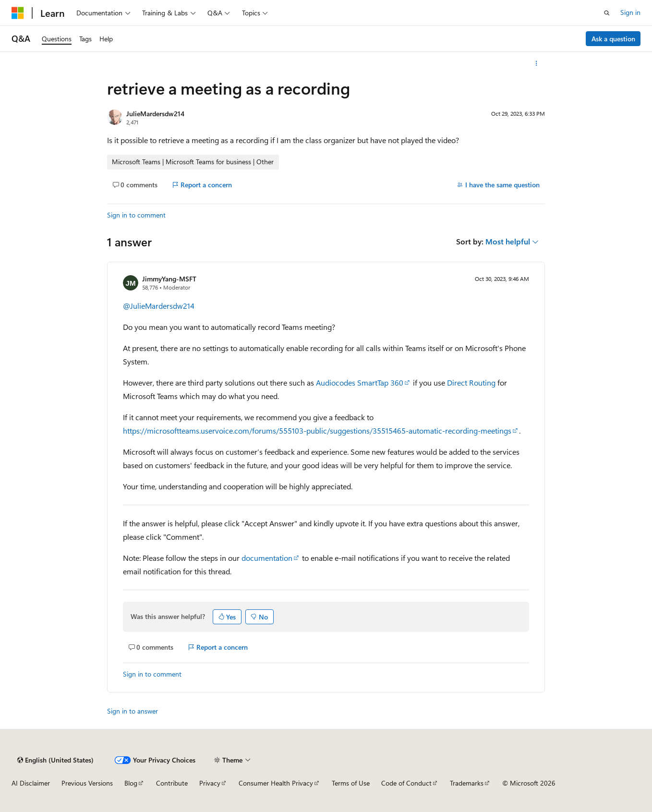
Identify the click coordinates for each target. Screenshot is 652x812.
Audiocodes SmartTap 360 (360, 382)
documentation (267, 558)
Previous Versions (87, 783)
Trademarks (467, 783)
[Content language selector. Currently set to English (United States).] (55, 760)
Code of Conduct (406, 783)
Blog (131, 783)
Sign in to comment (136, 215)
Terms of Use (351, 783)
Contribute (172, 783)
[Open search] (607, 13)
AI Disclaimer (31, 783)
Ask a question (613, 39)
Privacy (210, 783)
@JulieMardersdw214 (159, 306)
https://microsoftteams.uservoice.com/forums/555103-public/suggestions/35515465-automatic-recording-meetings (317, 430)
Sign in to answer (133, 711)
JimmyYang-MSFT (169, 279)
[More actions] (537, 63)
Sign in (630, 12)
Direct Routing (471, 382)
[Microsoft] (18, 13)
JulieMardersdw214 (155, 114)
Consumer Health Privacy (276, 783)
